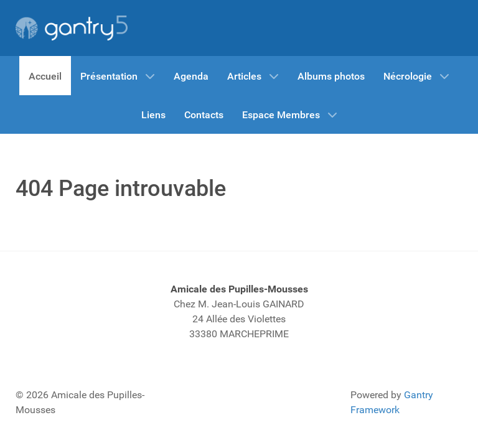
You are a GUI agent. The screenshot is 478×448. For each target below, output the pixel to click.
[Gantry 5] (72, 28)
